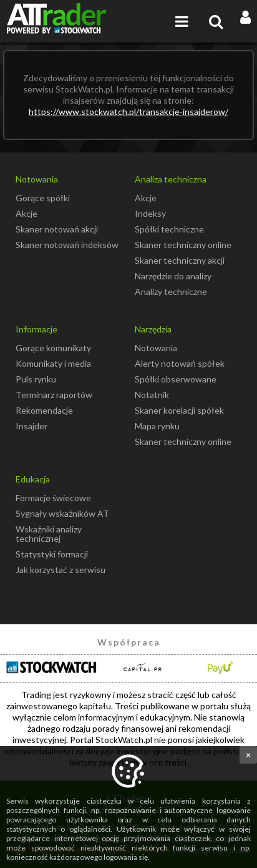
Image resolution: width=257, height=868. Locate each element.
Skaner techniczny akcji (180, 260)
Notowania (156, 348)
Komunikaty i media (53, 363)
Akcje (27, 213)
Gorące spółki (43, 198)
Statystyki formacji (52, 554)
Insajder (32, 426)
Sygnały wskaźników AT (62, 513)
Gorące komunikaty (53, 348)
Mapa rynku (157, 426)
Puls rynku (36, 379)
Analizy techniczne (171, 292)
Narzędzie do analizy (173, 276)
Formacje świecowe (53, 498)
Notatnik (152, 395)
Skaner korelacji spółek (179, 410)
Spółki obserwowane (176, 379)
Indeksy (150, 213)
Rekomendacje (44, 410)
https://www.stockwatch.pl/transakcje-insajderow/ (128, 112)
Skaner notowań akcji (57, 229)
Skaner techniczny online (183, 245)
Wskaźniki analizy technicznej (49, 534)
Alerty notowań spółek (180, 363)
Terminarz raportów (54, 395)
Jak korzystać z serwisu (61, 570)
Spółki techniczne (169, 229)
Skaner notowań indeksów (67, 245)
